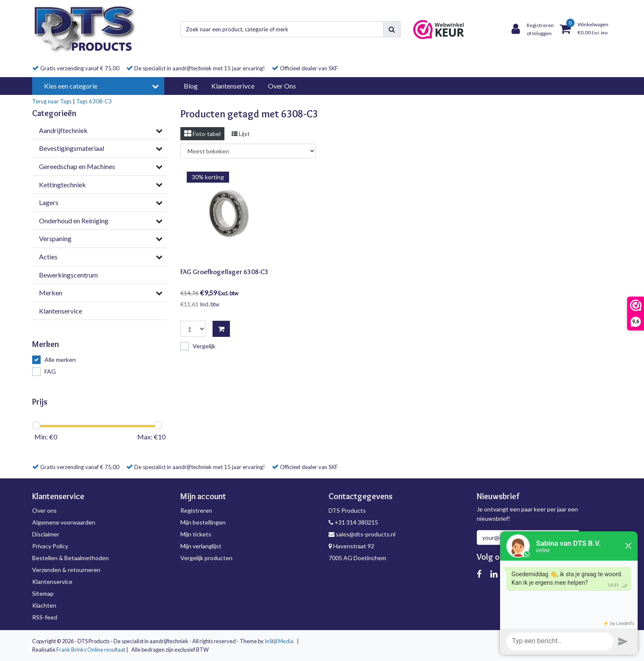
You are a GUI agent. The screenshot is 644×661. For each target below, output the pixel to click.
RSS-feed (45, 617)
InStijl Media (279, 641)
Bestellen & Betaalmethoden (70, 558)
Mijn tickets (196, 534)
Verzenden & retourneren (66, 570)
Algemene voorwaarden (64, 522)
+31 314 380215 (353, 522)
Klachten (44, 605)
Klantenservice (52, 582)
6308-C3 (100, 101)
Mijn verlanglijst (201, 546)
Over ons (44, 510)
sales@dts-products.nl (362, 534)
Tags (82, 101)
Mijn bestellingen (203, 522)
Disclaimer (46, 534)
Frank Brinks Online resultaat (91, 650)
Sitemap (43, 593)
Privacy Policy (50, 546)
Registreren (196, 510)
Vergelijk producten (206, 558)
